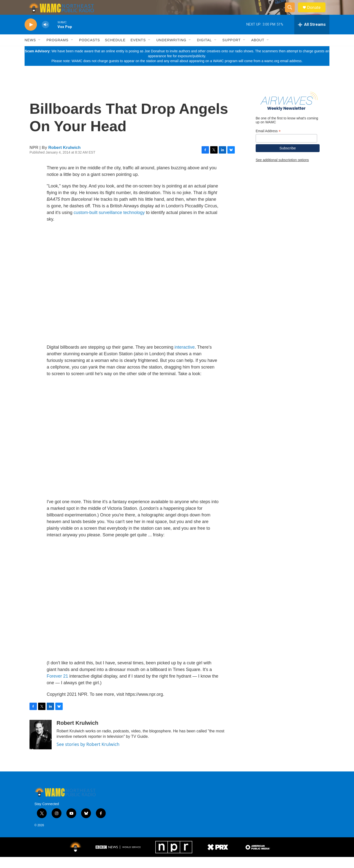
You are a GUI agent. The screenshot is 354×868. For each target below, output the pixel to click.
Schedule (115, 51)
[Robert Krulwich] (41, 746)
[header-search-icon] (292, 13)
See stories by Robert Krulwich (88, 755)
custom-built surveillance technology (109, 224)
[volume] (45, 36)
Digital (204, 51)
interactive (185, 358)
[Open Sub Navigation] (40, 51)
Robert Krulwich (65, 159)
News (30, 51)
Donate (317, 13)
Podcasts (90, 51)
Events (138, 51)
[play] (31, 36)
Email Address (268, 142)
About (258, 51)
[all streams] (312, 36)
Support (232, 51)
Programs (58, 51)
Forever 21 (57, 687)
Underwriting (171, 51)
